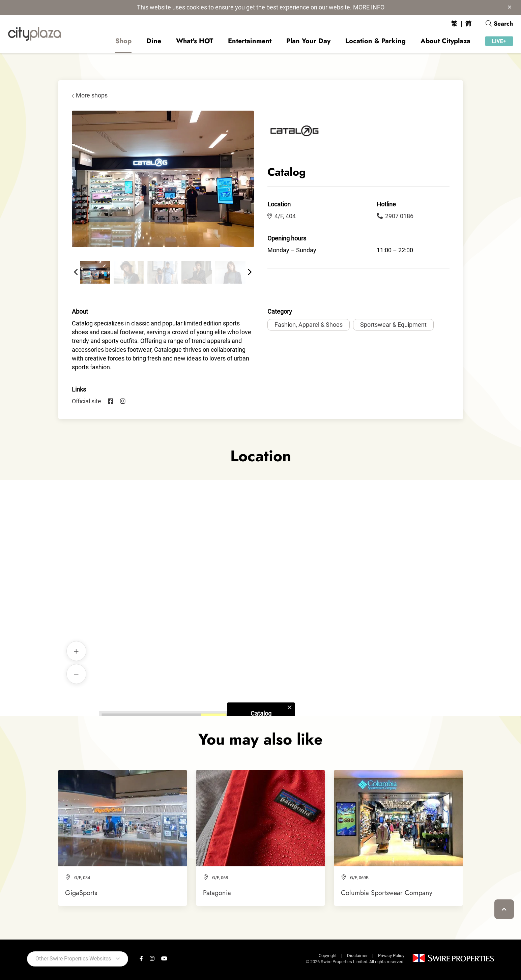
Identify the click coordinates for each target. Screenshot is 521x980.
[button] (76, 272)
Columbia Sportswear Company (387, 893)
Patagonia (217, 893)
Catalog (261, 587)
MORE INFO (369, 7)
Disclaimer (357, 956)
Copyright (328, 956)
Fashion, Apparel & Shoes (309, 325)
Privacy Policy (391, 956)
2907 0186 (395, 216)
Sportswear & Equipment (393, 325)
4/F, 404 (282, 216)
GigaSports (81, 893)
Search (499, 24)
